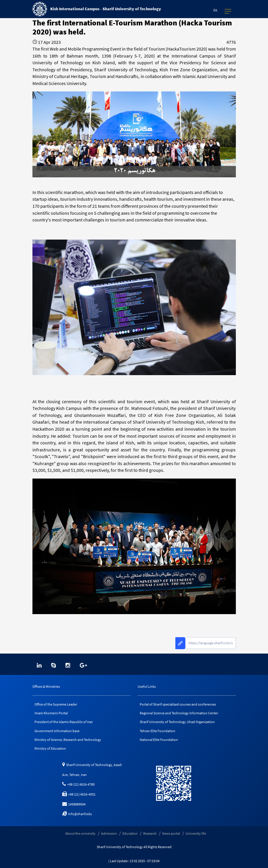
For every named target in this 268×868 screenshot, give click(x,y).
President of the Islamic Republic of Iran (64, 722)
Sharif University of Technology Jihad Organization (177, 722)
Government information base (57, 731)
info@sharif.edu (77, 814)
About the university (80, 833)
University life (196, 833)
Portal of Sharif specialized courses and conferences (178, 704)
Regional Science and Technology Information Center (179, 713)
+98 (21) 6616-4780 (78, 784)
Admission (109, 833)
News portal (171, 833)
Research (150, 833)
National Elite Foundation (159, 740)
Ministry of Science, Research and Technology (68, 740)
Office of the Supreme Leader (56, 704)
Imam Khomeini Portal (51, 713)
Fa (215, 10)
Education (130, 833)
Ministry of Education (50, 748)
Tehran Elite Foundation (158, 731)
